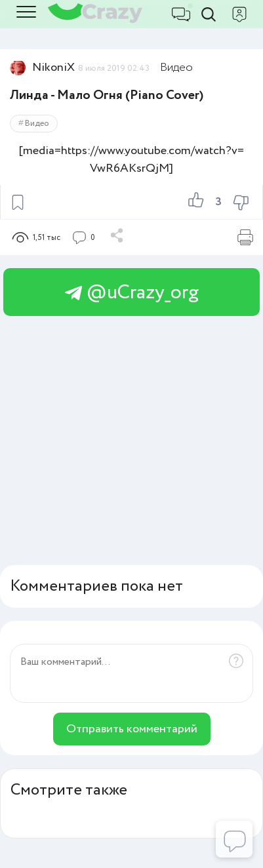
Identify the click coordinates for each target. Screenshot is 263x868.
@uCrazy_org (132, 293)
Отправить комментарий (132, 729)
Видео (176, 68)
